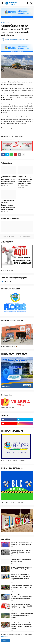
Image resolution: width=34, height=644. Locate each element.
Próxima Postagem (26, 236)
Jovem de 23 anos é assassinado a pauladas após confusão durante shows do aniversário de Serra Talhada (8, 205)
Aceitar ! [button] (6, 641)
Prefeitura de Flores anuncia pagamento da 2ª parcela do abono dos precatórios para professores (20, 577)
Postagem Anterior (8, 236)
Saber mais (5, 637)
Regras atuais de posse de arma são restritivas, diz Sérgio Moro (21, 568)
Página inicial (5, 23)
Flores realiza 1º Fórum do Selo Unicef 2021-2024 (21, 561)
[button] (2, 3)
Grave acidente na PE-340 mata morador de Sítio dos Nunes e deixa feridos (21, 552)
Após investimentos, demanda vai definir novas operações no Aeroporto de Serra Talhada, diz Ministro (21, 626)
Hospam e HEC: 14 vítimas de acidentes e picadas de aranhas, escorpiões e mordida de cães (21, 597)
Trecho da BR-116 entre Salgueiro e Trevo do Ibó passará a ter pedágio (22, 615)
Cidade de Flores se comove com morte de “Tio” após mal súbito (22, 544)
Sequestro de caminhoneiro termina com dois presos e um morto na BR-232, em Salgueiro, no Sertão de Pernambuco (25, 181)
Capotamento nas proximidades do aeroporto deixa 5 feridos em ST (21, 587)
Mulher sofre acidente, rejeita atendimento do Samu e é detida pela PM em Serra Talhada (22, 606)
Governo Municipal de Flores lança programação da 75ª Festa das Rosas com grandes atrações (9, 180)
